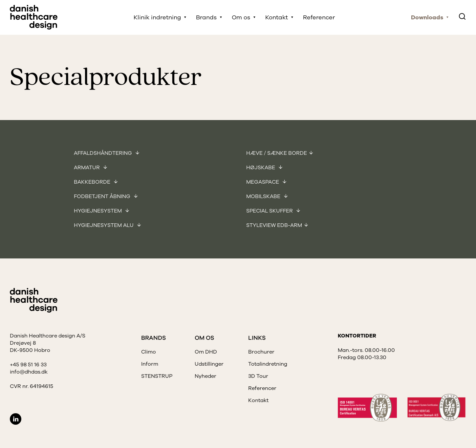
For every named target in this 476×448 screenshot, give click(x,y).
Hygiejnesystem (98, 211)
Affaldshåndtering (104, 153)
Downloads (427, 17)
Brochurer (261, 352)
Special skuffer (270, 211)
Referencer (319, 17)
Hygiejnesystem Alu (104, 225)
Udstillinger (209, 364)
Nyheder (206, 376)
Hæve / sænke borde (277, 153)
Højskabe (261, 168)
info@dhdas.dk (29, 372)
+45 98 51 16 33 (28, 365)
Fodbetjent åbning (103, 196)
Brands (206, 17)
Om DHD (206, 352)
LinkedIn (16, 419)
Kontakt (277, 17)
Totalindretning (268, 364)
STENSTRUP (157, 376)
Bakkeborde (93, 182)
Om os (241, 17)
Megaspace (263, 182)
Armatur (87, 168)
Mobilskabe (264, 196)
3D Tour (258, 376)
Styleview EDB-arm (274, 225)
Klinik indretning (157, 17)
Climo (149, 352)
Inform (150, 364)
